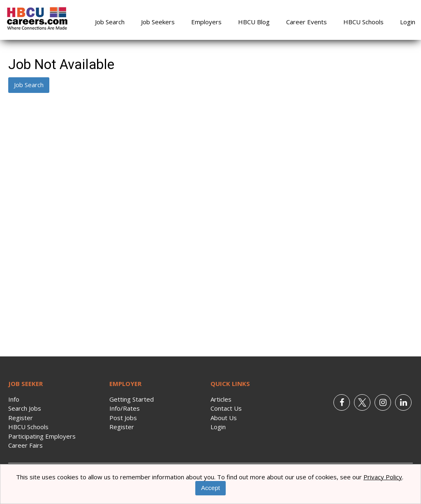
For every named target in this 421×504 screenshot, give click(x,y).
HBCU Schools (363, 22)
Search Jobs (25, 408)
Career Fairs (25, 445)
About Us (224, 418)
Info (14, 399)
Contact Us (226, 408)
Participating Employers (42, 436)
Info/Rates (125, 408)
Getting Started (132, 399)
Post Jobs (123, 418)
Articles (221, 399)
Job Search (110, 22)
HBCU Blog (254, 22)
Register (21, 418)
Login (408, 22)
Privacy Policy (383, 477)
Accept (210, 488)
